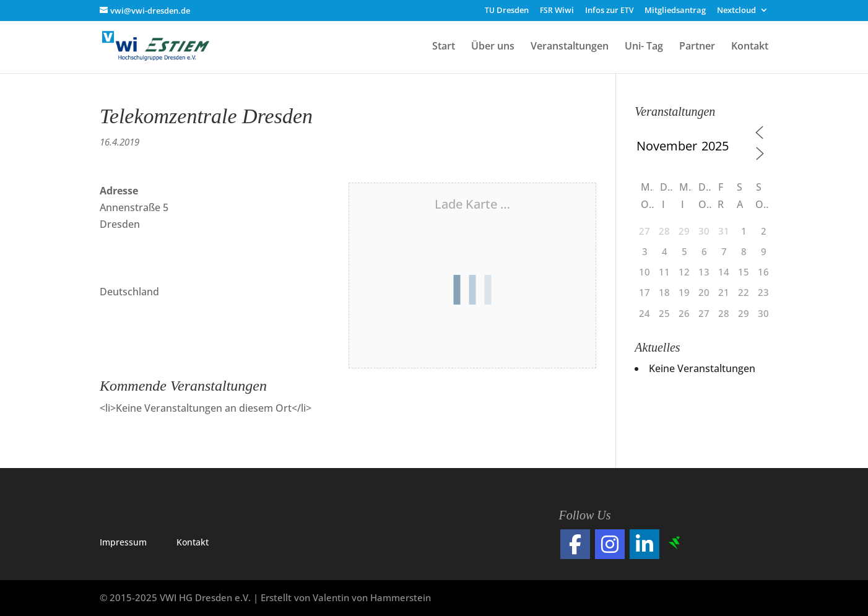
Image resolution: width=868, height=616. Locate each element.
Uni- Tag (644, 47)
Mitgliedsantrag (675, 11)
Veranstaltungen (570, 47)
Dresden (507, 11)
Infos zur (609, 11)
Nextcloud (736, 11)
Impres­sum (123, 542)
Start (444, 47)
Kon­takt (193, 542)
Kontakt (750, 47)
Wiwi (557, 11)
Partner (697, 47)
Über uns (493, 47)
